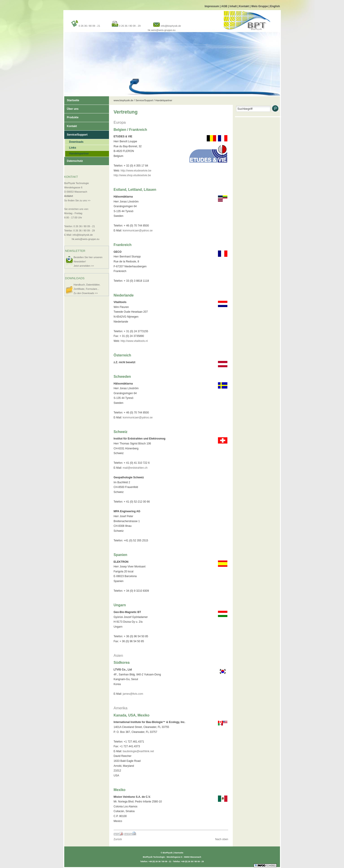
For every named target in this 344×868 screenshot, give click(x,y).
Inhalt (234, 6)
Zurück (118, 839)
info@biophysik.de (171, 26)
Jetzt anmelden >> (84, 266)
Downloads (74, 141)
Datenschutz (74, 160)
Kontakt (244, 6)
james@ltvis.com (133, 694)
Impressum (212, 6)
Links (71, 147)
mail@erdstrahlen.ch (135, 468)
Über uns (71, 108)
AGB (225, 6)
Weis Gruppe (260, 6)
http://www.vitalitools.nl (134, 341)
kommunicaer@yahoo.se (138, 231)
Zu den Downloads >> (86, 293)
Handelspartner (77, 153)
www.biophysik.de (123, 100)
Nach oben (222, 839)
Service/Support (76, 133)
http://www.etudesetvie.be (136, 171)
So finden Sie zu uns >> (77, 200)
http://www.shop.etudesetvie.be (132, 175)
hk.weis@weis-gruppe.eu (162, 30)
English (275, 6)
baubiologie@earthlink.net (138, 751)
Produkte (71, 116)
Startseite (72, 99)
